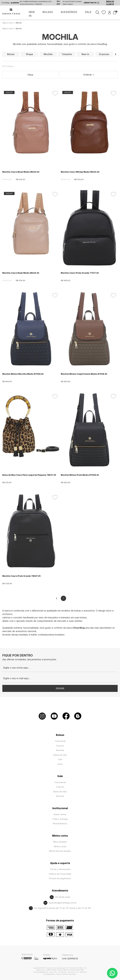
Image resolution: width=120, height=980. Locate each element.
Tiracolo (60, 746)
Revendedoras (60, 823)
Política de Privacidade (60, 874)
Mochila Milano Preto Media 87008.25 (80, 475)
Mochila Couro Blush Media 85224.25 (21, 172)
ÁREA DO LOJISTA (110, 3)
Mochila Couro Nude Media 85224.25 (21, 273)
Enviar (60, 688)
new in (85, 54)
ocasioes (104, 54)
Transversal (60, 782)
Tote (60, 759)
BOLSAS (48, 12)
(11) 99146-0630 (60, 897)
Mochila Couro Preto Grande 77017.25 (80, 273)
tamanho (67, 54)
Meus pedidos (60, 842)
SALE (88, 12)
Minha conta (60, 846)
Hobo (60, 764)
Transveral (60, 741)
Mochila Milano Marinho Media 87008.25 (23, 374)
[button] (116, 54)
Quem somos (60, 814)
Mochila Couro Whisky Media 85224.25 (80, 172)
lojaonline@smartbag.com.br (60, 903)
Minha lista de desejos (60, 851)
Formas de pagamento (60, 878)
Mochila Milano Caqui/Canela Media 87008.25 (84, 374)
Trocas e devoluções (60, 869)
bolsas (11, 54)
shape (29, 54)
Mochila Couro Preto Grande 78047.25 (21, 576)
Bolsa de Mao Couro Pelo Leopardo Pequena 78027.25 (29, 475)
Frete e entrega (60, 819)
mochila (48, 54)
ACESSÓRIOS (69, 12)
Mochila (60, 750)
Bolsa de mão (60, 755)
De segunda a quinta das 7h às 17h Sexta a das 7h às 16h (60, 908)
